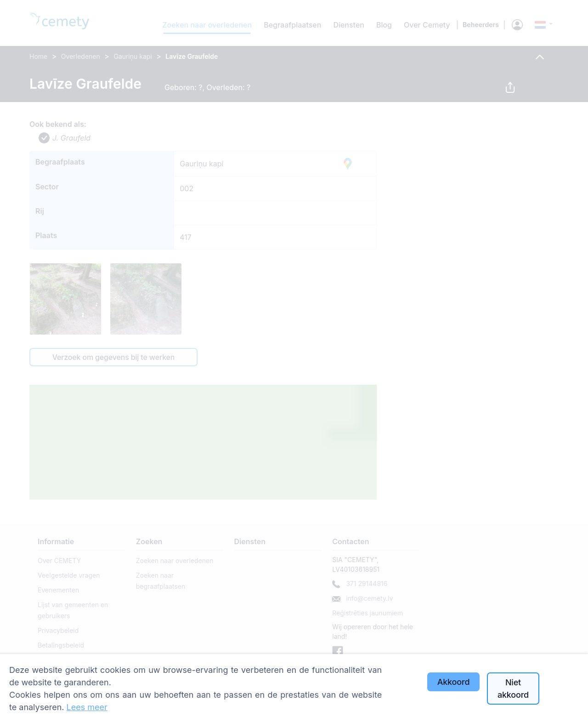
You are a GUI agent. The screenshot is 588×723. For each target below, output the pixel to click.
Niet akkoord (513, 689)
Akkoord (454, 682)
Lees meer (87, 707)
